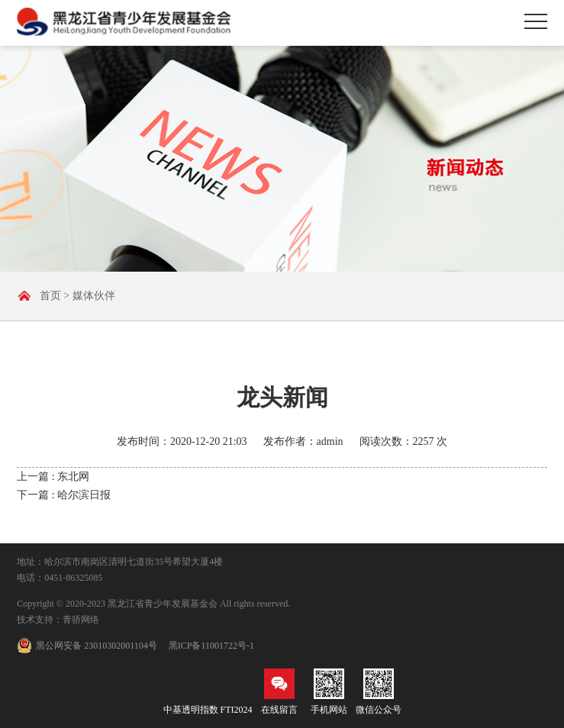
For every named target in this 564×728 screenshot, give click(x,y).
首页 (50, 296)
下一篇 (64, 495)
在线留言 (279, 692)
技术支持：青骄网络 (58, 620)
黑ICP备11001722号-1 (211, 646)
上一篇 (53, 477)
